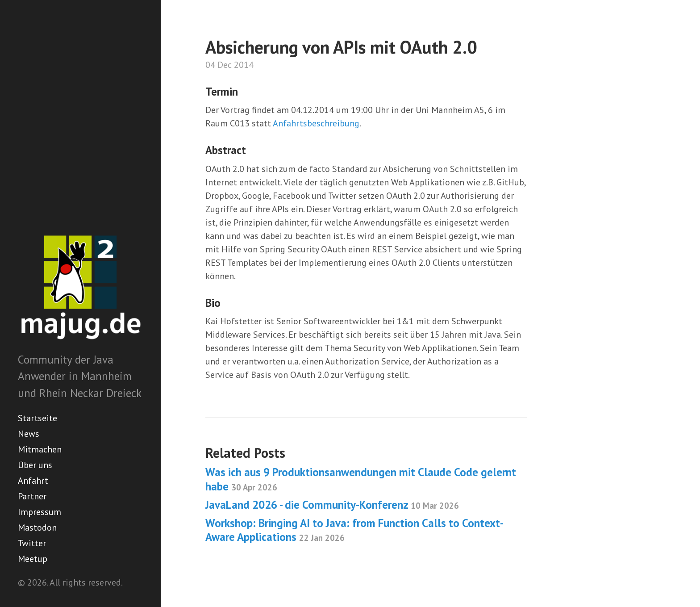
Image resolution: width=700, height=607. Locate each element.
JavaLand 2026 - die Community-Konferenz (332, 505)
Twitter (32, 543)
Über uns (35, 465)
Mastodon (37, 527)
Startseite (37, 418)
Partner (32, 496)
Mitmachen (40, 449)
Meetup (33, 559)
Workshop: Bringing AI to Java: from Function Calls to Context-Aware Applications (354, 530)
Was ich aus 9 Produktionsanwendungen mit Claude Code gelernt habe (361, 479)
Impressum (40, 512)
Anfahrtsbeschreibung (316, 123)
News (29, 434)
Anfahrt (33, 481)
